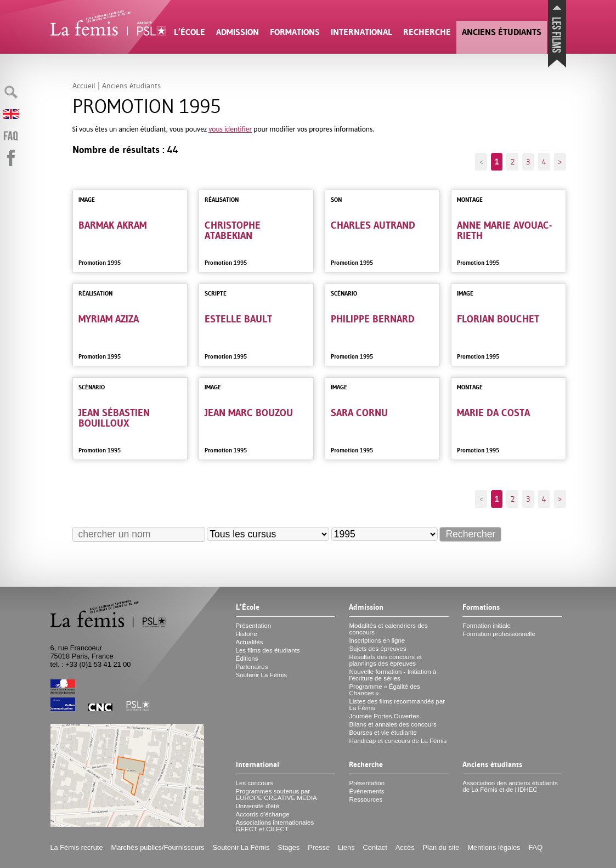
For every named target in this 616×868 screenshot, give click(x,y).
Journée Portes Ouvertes (384, 716)
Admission (238, 32)
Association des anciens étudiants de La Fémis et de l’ (510, 786)
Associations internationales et (275, 826)
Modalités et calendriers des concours (388, 629)
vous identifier (230, 129)
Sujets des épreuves (377, 649)
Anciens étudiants (502, 32)
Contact (375, 847)
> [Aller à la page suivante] (560, 162)
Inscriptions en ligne (377, 640)
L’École (190, 32)
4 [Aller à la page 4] (544, 162)
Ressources (366, 799)
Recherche (427, 32)
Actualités (250, 642)
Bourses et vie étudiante (383, 733)
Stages (289, 847)
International (361, 32)
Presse (319, 847)
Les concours (255, 783)
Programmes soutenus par (276, 795)
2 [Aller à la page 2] (513, 162)
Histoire (247, 634)
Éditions (247, 659)
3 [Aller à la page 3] (528, 162)
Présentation (254, 626)
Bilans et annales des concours (392, 724)
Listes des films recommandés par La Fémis (397, 705)
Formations (295, 32)
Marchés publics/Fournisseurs (158, 847)
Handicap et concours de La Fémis (398, 741)
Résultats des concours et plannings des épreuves (385, 660)
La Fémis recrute (77, 847)
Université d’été (258, 806)
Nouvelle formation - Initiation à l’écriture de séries (392, 675)
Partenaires (252, 667)
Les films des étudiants (268, 650)
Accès (405, 847)
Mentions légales (494, 847)
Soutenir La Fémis (261, 675)
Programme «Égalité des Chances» (384, 690)
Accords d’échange (263, 814)
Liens (346, 847)
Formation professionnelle (499, 634)
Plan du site (441, 847)
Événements (366, 791)
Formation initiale (487, 626)
